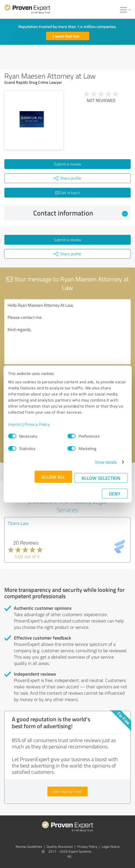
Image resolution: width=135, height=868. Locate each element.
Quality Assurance (60, 846)
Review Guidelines (29, 846)
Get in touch (68, 193)
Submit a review (67, 164)
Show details (106, 462)
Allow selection (101, 478)
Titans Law (18, 523)
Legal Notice (111, 846)
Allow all (53, 477)
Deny (115, 494)
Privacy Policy (37, 424)
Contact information (81, 213)
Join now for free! (67, 791)
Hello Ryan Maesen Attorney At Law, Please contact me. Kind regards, (67, 332)
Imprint (15, 424)
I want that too (66, 36)
